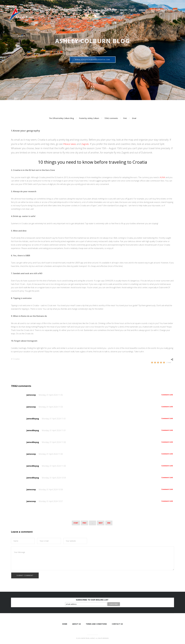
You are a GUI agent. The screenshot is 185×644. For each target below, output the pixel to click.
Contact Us (117, 624)
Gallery (124, 10)
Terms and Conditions (96, 624)
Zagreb (86, 144)
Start (76, 523)
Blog (133, 10)
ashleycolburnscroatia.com (92, 61)
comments (111, 118)
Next (101, 523)
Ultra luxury (92, 10)
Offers (48, 10)
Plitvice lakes (70, 144)
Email (134, 118)
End (109, 523)
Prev (84, 523)
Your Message (92, 558)
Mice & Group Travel (72, 10)
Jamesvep (31, 395)
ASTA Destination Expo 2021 (164, 10)
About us (37, 10)
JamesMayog (33, 419)
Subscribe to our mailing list (92, 600)
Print (125, 118)
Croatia (16, 359)
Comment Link (167, 395)
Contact (143, 10)
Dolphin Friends (109, 10)
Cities (57, 10)
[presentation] (29, 577)
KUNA (163, 177)
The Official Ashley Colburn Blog (61, 118)
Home (26, 10)
